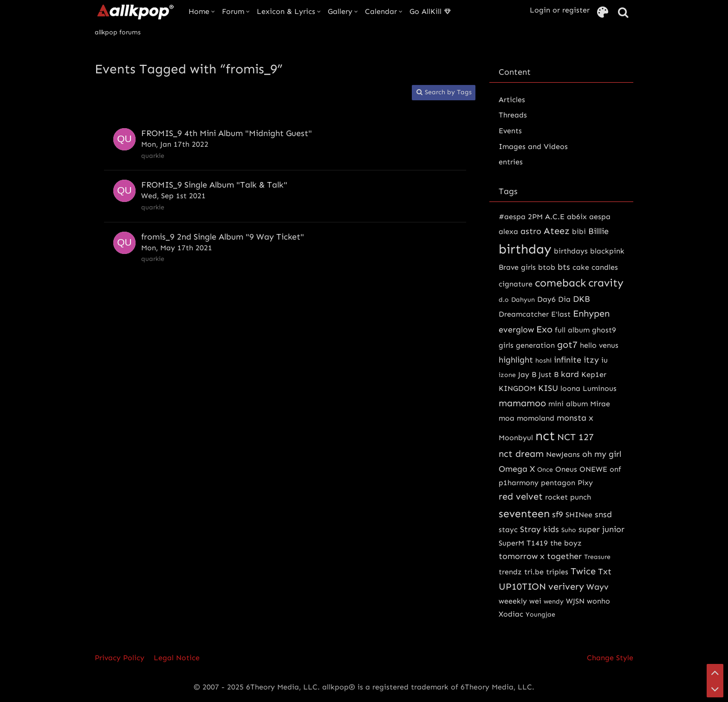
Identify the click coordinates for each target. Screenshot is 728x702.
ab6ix (577, 217)
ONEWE (593, 469)
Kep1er (594, 374)
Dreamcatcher (524, 314)
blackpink (607, 251)
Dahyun (523, 300)
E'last (561, 314)
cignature (516, 284)
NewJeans (563, 454)
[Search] (623, 13)
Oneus (566, 469)
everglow (516, 330)
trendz (510, 572)
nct (545, 436)
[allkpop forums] (135, 12)
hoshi (543, 361)
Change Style (610, 658)
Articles (512, 100)
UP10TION (522, 586)
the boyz (566, 543)
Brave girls (517, 267)
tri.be (534, 572)
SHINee (579, 515)
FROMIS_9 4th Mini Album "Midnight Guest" (227, 133)
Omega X (517, 469)
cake (581, 267)
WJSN (575, 601)
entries (511, 162)
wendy (554, 601)
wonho (598, 601)
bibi (579, 231)
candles (605, 267)
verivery (566, 586)
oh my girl (602, 454)
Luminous (600, 388)
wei (535, 601)
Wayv (598, 587)
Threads (513, 115)
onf (615, 469)
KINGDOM (517, 388)
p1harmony (519, 483)
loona (570, 388)
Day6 (546, 299)
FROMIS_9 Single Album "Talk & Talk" (214, 185)
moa (507, 418)
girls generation (527, 345)
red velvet (521, 496)
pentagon (558, 483)
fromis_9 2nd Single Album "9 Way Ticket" (223, 237)
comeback (560, 283)
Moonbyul (516, 438)
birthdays (571, 251)
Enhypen (591, 313)
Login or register (560, 10)
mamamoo (522, 403)
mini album (568, 404)
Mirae (600, 404)
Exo (544, 329)
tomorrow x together (540, 556)
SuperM (511, 543)
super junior (601, 529)
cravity (606, 283)
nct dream (521, 454)
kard (570, 374)
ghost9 (604, 330)
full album (572, 330)
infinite (568, 360)
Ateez (557, 231)
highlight (516, 360)
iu (604, 360)
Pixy (585, 483)
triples (557, 572)
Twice (583, 571)
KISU (548, 388)
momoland (536, 418)
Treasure (597, 557)
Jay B (527, 374)
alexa (508, 231)
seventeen (524, 513)
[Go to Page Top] (715, 672)
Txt (605, 572)
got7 (567, 344)
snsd (603, 514)
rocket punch (568, 497)
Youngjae (540, 614)
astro (531, 231)
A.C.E (555, 217)
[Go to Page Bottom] (715, 689)
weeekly (513, 601)
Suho (569, 530)
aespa (600, 217)
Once (545, 470)
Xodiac (511, 614)
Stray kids (539, 529)
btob (547, 267)
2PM (535, 217)
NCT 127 (575, 437)
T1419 (537, 543)
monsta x (575, 418)
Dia (564, 299)
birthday (525, 249)
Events (510, 131)
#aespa (512, 217)
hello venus (599, 345)
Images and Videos (533, 146)
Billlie (598, 231)
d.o (504, 300)
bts (564, 267)
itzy (591, 360)
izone (507, 375)
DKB (582, 299)
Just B (549, 374)
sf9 (558, 514)
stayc (508, 530)
